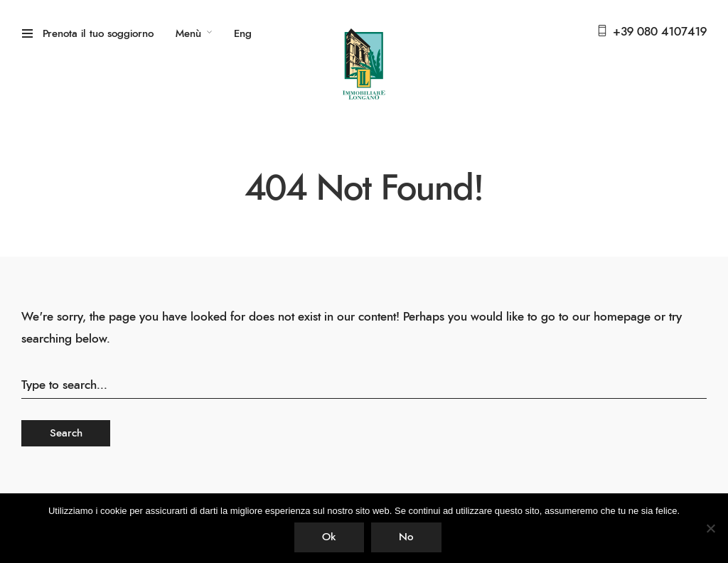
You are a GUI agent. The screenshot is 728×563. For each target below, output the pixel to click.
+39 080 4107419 (660, 32)
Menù (188, 34)
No (406, 537)
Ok (329, 537)
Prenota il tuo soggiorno (98, 34)
